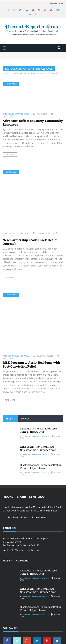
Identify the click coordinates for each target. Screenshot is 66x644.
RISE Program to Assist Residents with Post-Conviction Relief (31, 319)
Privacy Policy (32, 634)
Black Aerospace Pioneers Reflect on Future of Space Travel (41, 421)
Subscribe (51, 631)
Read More (10, 155)
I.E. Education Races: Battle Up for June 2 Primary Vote (39, 385)
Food (40, 631)
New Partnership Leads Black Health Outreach (30, 217)
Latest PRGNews (11, 84)
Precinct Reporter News (17, 114)
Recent (10, 374)
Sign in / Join (57, 3)
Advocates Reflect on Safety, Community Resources (33, 123)
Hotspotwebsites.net (31, 639)
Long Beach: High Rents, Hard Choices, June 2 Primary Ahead (38, 403)
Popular (26, 374)
